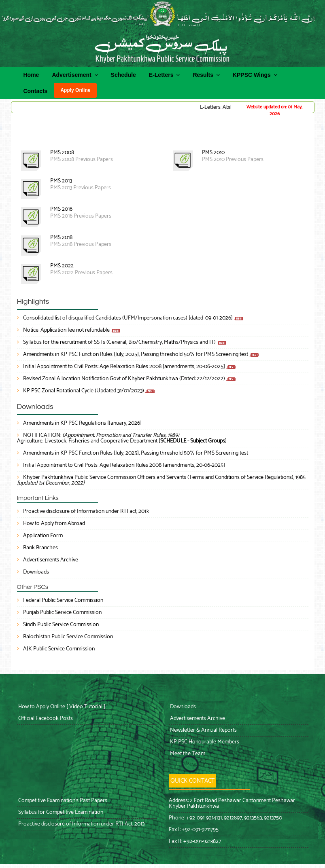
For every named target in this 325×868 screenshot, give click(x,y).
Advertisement (75, 75)
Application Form (43, 536)
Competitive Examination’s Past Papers (62, 801)
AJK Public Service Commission (59, 649)
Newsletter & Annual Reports (203, 730)
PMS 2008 (62, 153)
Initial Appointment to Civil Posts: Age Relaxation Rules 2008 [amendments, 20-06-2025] (124, 367)
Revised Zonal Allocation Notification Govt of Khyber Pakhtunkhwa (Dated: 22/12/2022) (124, 379)
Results (206, 75)
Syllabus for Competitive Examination (60, 812)
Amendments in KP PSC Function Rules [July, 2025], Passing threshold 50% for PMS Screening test (136, 355)
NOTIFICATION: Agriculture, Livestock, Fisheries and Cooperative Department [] (122, 438)
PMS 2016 (61, 209)
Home (31, 75)
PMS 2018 (61, 238)
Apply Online (75, 90)
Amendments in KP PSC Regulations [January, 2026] (82, 423)
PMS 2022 (62, 266)
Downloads (36, 572)
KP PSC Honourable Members (204, 742)
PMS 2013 (61, 181)
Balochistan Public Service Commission (68, 637)
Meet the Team (187, 754)
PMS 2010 (213, 153)
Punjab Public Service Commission (62, 613)
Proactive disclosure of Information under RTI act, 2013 (86, 511)
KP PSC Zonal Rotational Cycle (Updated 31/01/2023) (84, 391)
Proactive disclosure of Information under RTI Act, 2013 (81, 824)
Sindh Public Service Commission (61, 625)
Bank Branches (40, 548)
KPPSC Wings (255, 75)
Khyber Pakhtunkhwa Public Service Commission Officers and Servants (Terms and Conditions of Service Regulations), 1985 (161, 480)
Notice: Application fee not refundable (66, 330)
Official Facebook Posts (45, 719)
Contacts (36, 91)
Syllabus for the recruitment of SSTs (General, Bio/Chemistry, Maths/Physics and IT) (119, 342)
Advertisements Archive (51, 560)
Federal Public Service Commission (63, 600)
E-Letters (165, 75)
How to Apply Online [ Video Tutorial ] (61, 707)
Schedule (123, 75)
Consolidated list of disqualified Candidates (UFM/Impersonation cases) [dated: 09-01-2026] (128, 318)
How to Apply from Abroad (54, 524)
